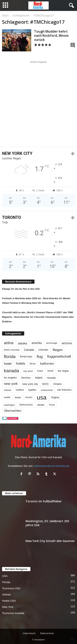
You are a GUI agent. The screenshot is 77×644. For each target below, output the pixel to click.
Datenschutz (47, 633)
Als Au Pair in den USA (27, 289)
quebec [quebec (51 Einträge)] (32, 390)
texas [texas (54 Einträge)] (18, 397)
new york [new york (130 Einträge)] (11, 384)
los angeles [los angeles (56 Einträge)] (10, 378)
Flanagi (6, 289)
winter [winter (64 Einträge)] (41, 405)
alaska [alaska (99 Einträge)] (23, 343)
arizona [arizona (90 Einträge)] (67, 343)
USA (5, 576)
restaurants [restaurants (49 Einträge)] (47, 390)
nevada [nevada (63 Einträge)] (51, 378)
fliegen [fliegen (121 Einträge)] (58, 350)
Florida (6, 582)
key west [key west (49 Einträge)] (28, 371)
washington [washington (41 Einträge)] (9, 405)
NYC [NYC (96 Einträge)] (46, 384)
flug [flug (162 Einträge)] (40, 357)
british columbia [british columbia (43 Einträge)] (12, 350)
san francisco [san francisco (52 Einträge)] (64, 390)
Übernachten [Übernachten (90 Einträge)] (13, 411)
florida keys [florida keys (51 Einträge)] (26, 357)
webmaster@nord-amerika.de (51, 466)
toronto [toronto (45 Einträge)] (29, 397)
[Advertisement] (38, 104)
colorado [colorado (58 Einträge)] (43, 350)
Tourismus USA (11, 588)
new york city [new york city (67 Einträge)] (30, 384)
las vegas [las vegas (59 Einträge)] (63, 371)
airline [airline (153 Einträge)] (9, 343)
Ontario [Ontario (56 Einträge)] (58, 384)
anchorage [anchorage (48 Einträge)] (52, 343)
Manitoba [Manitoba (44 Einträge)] (26, 378)
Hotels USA (9, 601)
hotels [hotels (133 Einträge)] (21, 364)
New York (8, 607)
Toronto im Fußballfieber (44, 501)
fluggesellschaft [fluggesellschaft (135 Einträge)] (59, 356)
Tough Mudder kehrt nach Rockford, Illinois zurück (51, 36)
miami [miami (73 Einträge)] (39, 378)
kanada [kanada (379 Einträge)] (11, 371)
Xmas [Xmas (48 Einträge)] (52, 405)
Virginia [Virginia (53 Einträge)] (55, 397)
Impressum (29, 633)
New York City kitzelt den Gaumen (50, 541)
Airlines (6, 595)
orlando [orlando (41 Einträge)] (8, 390)
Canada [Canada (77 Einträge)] (29, 350)
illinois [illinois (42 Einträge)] (33, 364)
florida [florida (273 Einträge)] (10, 356)
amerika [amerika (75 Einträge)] (37, 343)
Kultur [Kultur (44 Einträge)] (40, 371)
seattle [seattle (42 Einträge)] (7, 397)
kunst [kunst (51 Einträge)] (51, 371)
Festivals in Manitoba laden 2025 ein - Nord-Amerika (30, 298)
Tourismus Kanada (13, 613)
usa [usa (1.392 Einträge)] (42, 397)
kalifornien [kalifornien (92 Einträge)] (47, 364)
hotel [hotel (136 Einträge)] (8, 364)
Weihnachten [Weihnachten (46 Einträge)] (26, 405)
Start (5, 15)
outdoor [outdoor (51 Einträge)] (20, 390)
